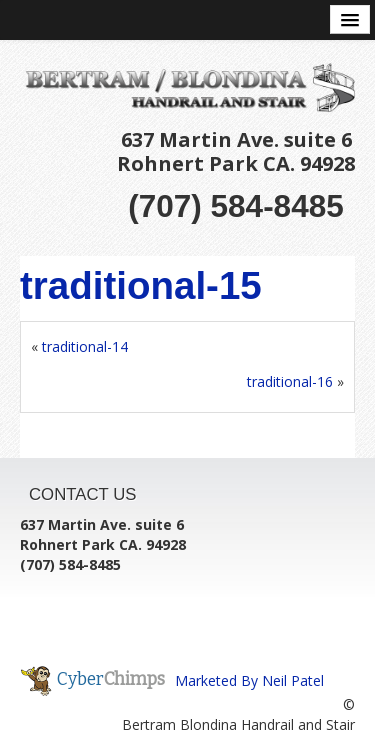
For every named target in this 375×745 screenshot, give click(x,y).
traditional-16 (290, 381)
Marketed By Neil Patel (249, 680)
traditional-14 (85, 346)
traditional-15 (141, 285)
